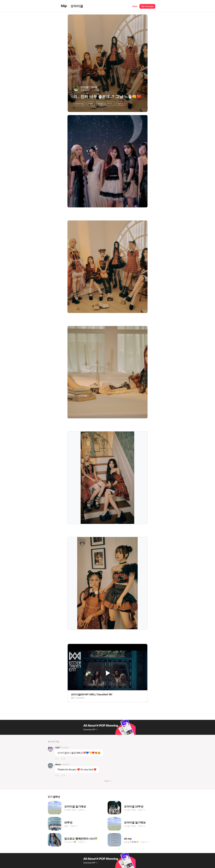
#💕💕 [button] (121, 104)
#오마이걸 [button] (79, 104)
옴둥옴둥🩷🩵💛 (131, 842)
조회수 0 (82, 842)
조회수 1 (82, 810)
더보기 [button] (107, 781)
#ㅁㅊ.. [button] (110, 104)
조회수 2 (74, 826)
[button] (135, 6)
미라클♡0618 (70, 810)
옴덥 (66, 826)
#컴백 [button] (91, 104)
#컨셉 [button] (100, 104)
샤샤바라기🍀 (70, 842)
